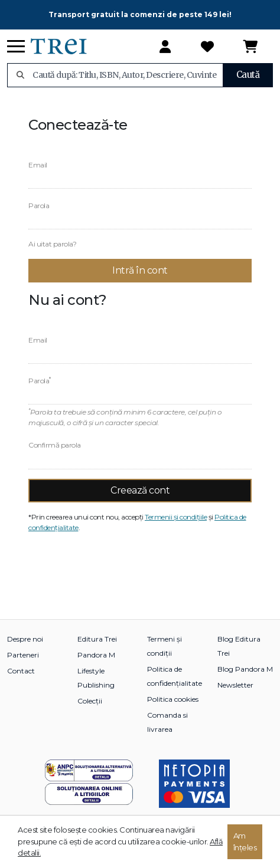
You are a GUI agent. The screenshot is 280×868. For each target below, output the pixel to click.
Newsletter (235, 685)
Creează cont (140, 490)
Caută (248, 75)
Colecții (90, 701)
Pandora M (96, 655)
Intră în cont (140, 270)
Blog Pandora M (245, 669)
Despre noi (25, 639)
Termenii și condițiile (176, 517)
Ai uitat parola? (52, 244)
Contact (21, 671)
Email (38, 165)
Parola (39, 206)
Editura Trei (97, 639)
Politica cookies (173, 699)
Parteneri (23, 655)
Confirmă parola (55, 445)
